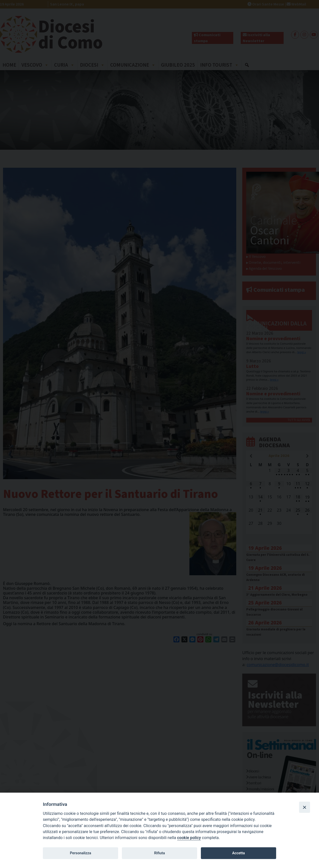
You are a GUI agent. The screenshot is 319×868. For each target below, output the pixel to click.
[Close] (305, 807)
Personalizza (80, 853)
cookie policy (189, 838)
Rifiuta (159, 853)
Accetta (238, 853)
